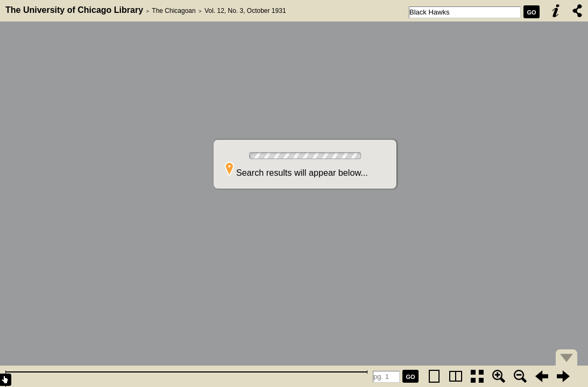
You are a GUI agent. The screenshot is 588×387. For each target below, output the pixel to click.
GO (531, 12)
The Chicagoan (173, 11)
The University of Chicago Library (74, 10)
